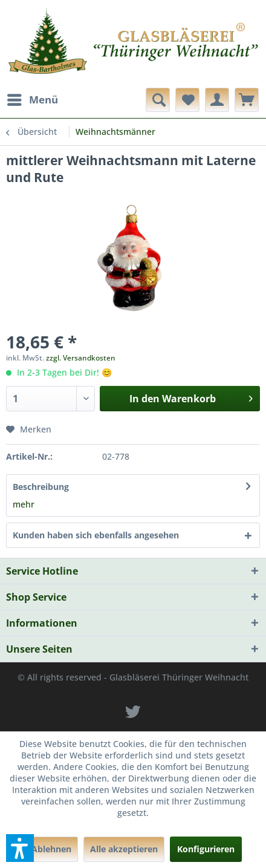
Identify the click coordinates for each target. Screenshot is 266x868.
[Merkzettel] (187, 100)
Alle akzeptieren (124, 849)
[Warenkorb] (247, 100)
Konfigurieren (206, 849)
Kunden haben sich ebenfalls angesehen (96, 535)
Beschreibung (41, 487)
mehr (24, 504)
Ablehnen (51, 849)
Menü (33, 98)
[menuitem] (32, 100)
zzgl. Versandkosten (81, 358)
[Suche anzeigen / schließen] (158, 100)
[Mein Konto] (217, 100)
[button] (20, 848)
